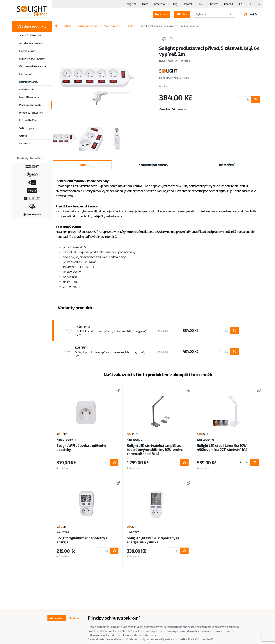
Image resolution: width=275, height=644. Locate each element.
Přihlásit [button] (182, 14)
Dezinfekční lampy (29, 82)
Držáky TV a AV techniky (32, 59)
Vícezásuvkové (112, 26)
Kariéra (214, 4)
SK (250, 4)
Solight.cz (131, 4)
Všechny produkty (32, 26)
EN (259, 4)
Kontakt (229, 4)
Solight (67, 26)
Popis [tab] (82, 165)
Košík (250, 14)
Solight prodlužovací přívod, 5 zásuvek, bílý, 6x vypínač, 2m (169, 26)
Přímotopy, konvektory (31, 113)
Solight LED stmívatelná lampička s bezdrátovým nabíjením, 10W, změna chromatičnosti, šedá (155, 450)
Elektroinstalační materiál (33, 66)
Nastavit (74, 618)
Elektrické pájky (27, 51)
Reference (160, 4)
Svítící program (27, 128)
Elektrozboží (26, 74)
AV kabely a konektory (31, 43)
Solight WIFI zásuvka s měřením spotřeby (81, 447)
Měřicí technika (27, 89)
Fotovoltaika (26, 143)
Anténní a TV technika (31, 35)
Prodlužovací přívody (30, 105)
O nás (145, 4)
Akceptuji (57, 618)
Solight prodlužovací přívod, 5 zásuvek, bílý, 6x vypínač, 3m (110, 354)
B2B (202, 4)
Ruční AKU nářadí (28, 120)
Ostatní (23, 136)
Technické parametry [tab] (153, 165)
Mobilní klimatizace (29, 97)
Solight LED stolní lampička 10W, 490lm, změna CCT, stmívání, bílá (222, 447)
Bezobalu (188, 4)
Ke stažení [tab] (227, 165)
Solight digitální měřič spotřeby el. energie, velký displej (153, 540)
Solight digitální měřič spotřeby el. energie (83, 540)
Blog (174, 4)
